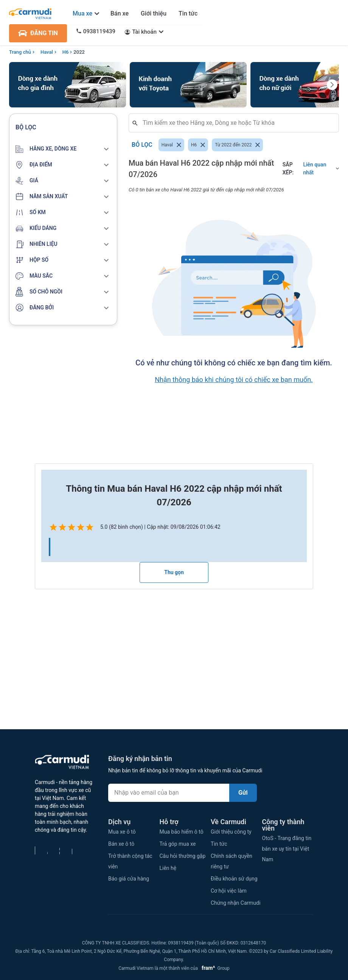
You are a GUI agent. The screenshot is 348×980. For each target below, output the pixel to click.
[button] (63, 149)
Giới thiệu (154, 13)
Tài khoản (144, 32)
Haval (47, 52)
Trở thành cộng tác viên (130, 861)
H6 (66, 52)
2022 (79, 52)
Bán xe (120, 13)
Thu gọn (174, 572)
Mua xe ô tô (122, 832)
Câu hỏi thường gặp (183, 856)
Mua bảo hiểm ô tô (182, 832)
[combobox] (237, 123)
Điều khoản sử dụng (234, 879)
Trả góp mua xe (178, 844)
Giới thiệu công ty (231, 832)
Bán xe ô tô (121, 844)
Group (214, 968)
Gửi (243, 793)
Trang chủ (20, 52)
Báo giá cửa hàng (129, 879)
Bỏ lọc (142, 145)
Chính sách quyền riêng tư (231, 861)
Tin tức (188, 13)
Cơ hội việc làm (229, 891)
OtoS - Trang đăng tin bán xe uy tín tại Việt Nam (287, 849)
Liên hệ (168, 868)
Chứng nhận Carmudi (236, 903)
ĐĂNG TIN (38, 33)
